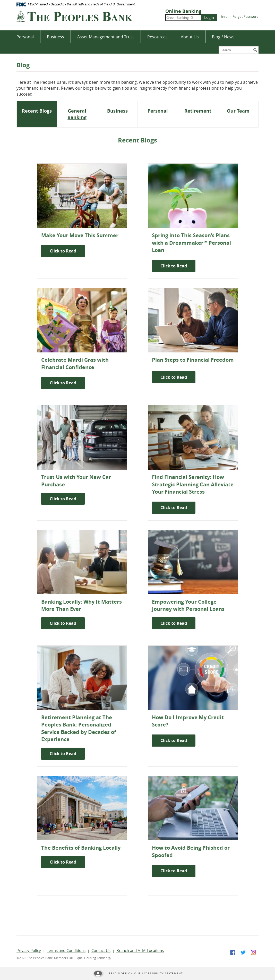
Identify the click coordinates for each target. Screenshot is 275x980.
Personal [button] (25, 37)
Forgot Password (246, 16)
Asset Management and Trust (106, 37)
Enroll (225, 16)
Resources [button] (157, 37)
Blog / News (223, 37)
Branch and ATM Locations (140, 950)
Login (209, 17)
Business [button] (55, 37)
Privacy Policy (29, 950)
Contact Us (101, 950)
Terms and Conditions (66, 950)
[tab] (37, 111)
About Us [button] (190, 37)
